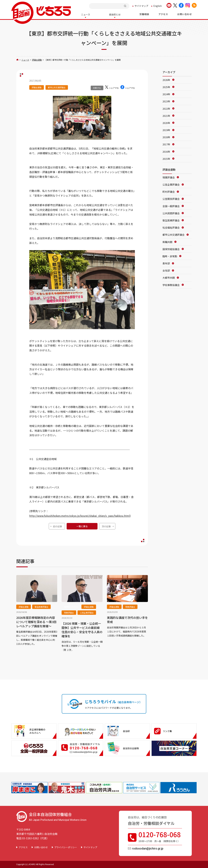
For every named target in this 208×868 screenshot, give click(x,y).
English (158, 6)
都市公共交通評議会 (57, 87)
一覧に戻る (82, 526)
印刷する (97, 88)
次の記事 (106, 526)
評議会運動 (37, 59)
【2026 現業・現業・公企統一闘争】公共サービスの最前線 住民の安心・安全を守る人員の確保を (82, 629)
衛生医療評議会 (41, 606)
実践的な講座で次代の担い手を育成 (127, 619)
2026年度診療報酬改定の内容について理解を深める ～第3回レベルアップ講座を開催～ (36, 621)
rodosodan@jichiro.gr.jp (148, 848)
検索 (125, 6)
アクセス (23, 847)
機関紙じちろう (71, 606)
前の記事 (58, 526)
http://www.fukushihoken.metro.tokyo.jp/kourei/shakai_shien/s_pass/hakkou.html (80, 515)
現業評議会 (69, 612)
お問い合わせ (41, 847)
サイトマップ (141, 6)
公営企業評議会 (87, 612)
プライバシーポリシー (66, 847)
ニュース (25, 59)
